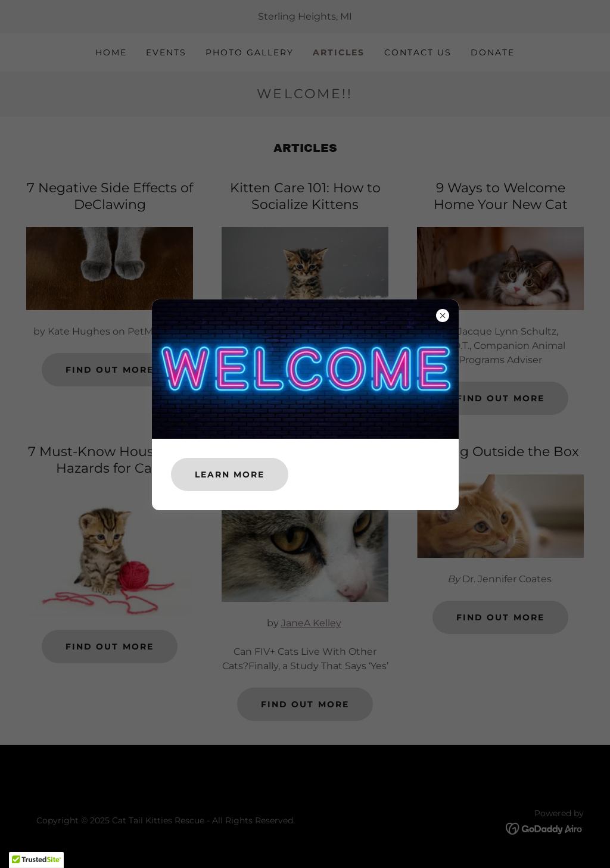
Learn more (230, 474)
